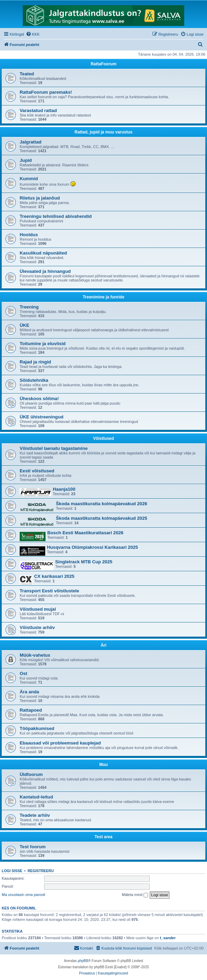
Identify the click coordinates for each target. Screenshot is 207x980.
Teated (27, 74)
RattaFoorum (104, 64)
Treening (29, 307)
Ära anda (29, 692)
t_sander (168, 938)
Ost (23, 673)
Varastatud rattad (38, 110)
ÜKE (24, 325)
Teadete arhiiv (35, 815)
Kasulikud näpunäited (43, 253)
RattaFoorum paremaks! (46, 92)
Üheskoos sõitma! (39, 399)
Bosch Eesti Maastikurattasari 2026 (85, 533)
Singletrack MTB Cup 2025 (84, 562)
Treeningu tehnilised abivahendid (56, 216)
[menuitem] (33, 34)
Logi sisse (12, 871)
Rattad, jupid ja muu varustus (103, 132)
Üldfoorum (31, 774)
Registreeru (41, 871)
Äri (104, 645)
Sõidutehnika (34, 380)
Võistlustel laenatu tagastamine (54, 448)
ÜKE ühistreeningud (42, 417)
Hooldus (29, 235)
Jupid (26, 160)
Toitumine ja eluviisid (43, 344)
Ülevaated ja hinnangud (45, 271)
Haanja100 (64, 489)
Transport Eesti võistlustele (49, 591)
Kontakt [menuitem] (83, 948)
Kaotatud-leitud (36, 797)
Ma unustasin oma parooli (23, 895)
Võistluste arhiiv (37, 627)
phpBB (83, 961)
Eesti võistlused (37, 471)
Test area (103, 837)
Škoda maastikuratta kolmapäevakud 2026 (102, 504)
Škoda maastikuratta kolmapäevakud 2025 (102, 518)
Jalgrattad (31, 142)
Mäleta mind (135, 895)
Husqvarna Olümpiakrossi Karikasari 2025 (92, 547)
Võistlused (104, 438)
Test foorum (33, 847)
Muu (104, 765)
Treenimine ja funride (104, 297)
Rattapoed (31, 710)
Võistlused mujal (38, 609)
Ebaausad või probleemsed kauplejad (60, 743)
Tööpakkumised (37, 728)
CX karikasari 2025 (54, 576)
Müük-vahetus (35, 655)
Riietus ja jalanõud (40, 198)
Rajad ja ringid (35, 362)
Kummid (29, 179)
